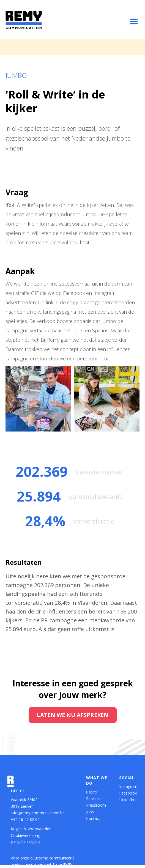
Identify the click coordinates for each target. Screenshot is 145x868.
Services (93, 799)
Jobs (90, 812)
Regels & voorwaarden (31, 829)
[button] (134, 22)
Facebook (127, 793)
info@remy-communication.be (38, 813)
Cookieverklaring (25, 835)
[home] (24, 20)
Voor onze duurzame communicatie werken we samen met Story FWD (43, 861)
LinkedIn (127, 800)
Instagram (127, 786)
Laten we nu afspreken (73, 715)
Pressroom (96, 805)
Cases (91, 792)
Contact (93, 818)
